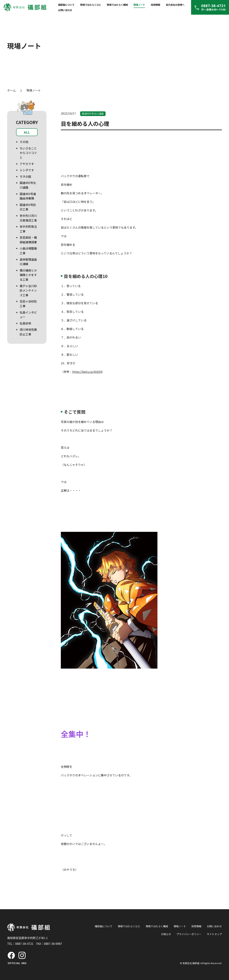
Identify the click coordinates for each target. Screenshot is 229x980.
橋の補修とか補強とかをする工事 (28, 275)
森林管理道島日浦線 (28, 262)
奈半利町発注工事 (28, 229)
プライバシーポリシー (189, 934)
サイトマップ (214, 934)
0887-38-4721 (24, 944)
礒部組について (66, 5)
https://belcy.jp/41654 (87, 372)
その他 (24, 142)
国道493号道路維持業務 (28, 196)
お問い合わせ (65, 10)
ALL (27, 132)
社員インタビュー (28, 315)
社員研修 (25, 323)
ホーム (11, 90)
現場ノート (139, 5)
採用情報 (155, 5)
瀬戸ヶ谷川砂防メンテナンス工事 (28, 290)
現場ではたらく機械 (117, 5)
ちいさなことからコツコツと (28, 153)
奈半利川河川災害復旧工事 (28, 218)
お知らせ (166, 934)
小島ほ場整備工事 (28, 251)
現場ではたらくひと (91, 5)
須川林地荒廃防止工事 (28, 332)
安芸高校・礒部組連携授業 (28, 240)
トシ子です (27, 170)
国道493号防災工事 (28, 207)
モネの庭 (25, 176)
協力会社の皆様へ (175, 5)
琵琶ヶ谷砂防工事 (28, 304)
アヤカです (27, 164)
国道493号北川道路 (28, 185)
